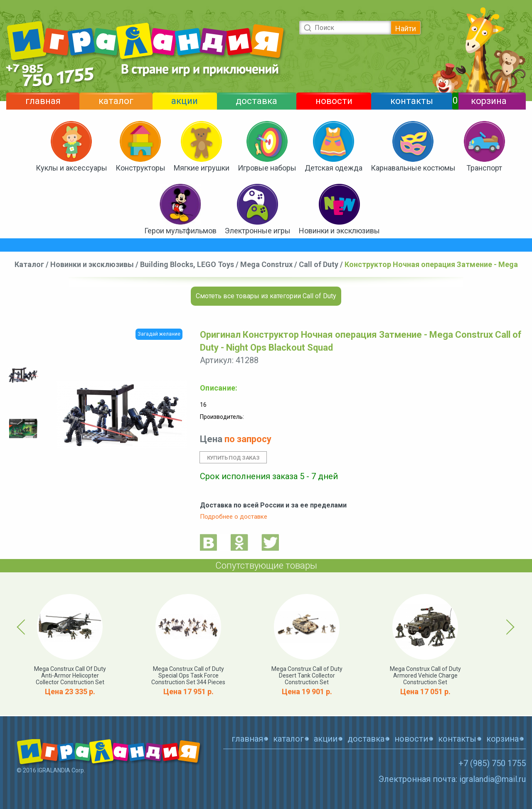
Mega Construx (266, 264)
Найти (406, 28)
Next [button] (509, 627)
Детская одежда (334, 168)
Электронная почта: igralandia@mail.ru (452, 779)
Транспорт (484, 168)
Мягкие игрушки (202, 168)
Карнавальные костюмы (413, 168)
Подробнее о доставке (234, 517)
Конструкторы (140, 168)
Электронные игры (258, 231)
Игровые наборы (267, 168)
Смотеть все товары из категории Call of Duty (266, 296)
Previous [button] (22, 627)
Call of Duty (319, 264)
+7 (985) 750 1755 (492, 763)
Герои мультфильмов (180, 231)
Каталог (29, 264)
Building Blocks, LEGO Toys (187, 264)
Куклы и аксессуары (71, 168)
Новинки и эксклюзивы (339, 231)
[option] (23, 375)
